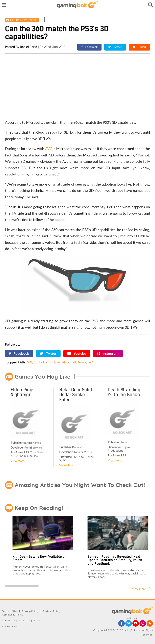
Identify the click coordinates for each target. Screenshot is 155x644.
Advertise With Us (12, 626)
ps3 (91, 362)
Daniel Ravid (29, 47)
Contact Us (8, 620)
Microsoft (69, 362)
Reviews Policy (51, 611)
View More (18, 461)
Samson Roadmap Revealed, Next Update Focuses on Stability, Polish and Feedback (115, 560)
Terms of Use (10, 611)
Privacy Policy (30, 611)
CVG (49, 149)
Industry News (17, 20)
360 (29, 362)
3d (36, 362)
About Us (24, 620)
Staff (37, 620)
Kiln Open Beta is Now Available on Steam (40, 558)
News (34, 20)
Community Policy (13, 615)
